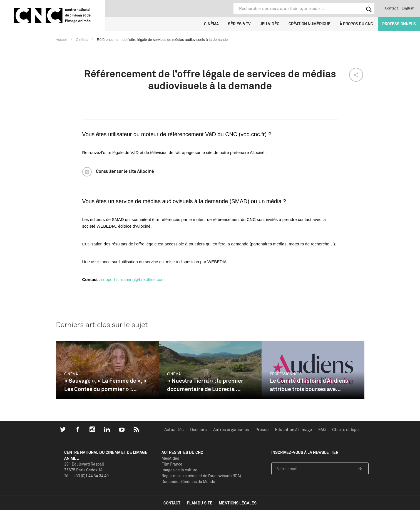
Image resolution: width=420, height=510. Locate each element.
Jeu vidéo (270, 24)
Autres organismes (231, 430)
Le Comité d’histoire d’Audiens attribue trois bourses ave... (309, 385)
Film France (172, 464)
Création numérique (310, 24)
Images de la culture (179, 470)
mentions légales (238, 503)
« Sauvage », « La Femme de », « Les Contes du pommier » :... (105, 385)
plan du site (200, 503)
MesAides (170, 458)
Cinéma (211, 24)
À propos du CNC (356, 24)
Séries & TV (239, 24)
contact (172, 503)
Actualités (174, 430)
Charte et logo (345, 430)
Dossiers (198, 430)
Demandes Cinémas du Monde (188, 482)
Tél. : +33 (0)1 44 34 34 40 (86, 476)
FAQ (322, 430)
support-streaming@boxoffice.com (133, 279)
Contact (392, 8)
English (408, 8)
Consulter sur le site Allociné (125, 171)
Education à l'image (293, 430)
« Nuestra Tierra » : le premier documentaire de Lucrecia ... (205, 385)
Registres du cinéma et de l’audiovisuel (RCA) (201, 476)
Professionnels (399, 24)
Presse (262, 430)
